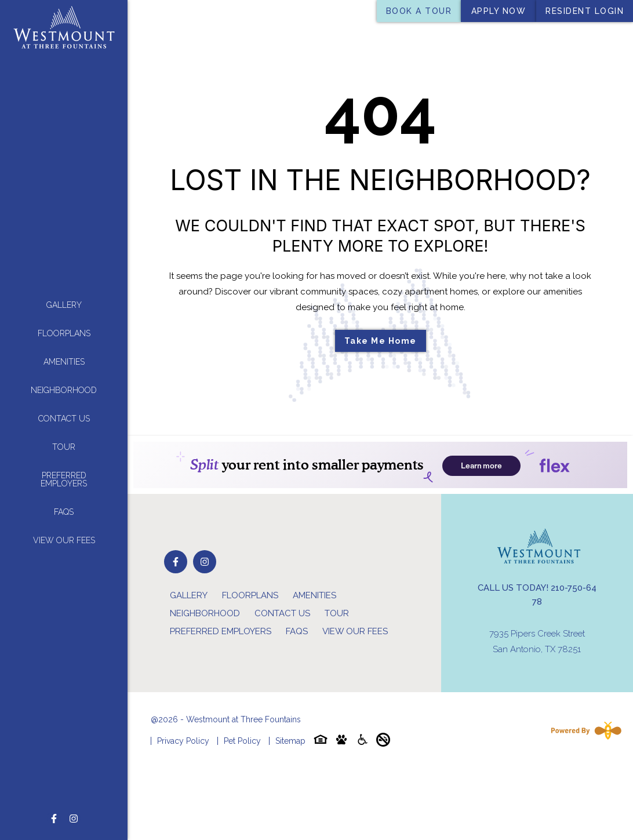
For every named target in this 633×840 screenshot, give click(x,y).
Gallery (64, 304)
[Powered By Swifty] (584, 730)
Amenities (64, 361)
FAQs (64, 511)
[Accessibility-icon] (362, 742)
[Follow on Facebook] (54, 819)
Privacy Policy (183, 741)
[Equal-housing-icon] (321, 742)
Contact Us (64, 418)
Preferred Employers (64, 479)
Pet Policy (242, 741)
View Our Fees (64, 540)
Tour (64, 446)
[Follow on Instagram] (74, 819)
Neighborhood (64, 390)
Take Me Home (381, 341)
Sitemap (290, 741)
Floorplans (64, 333)
